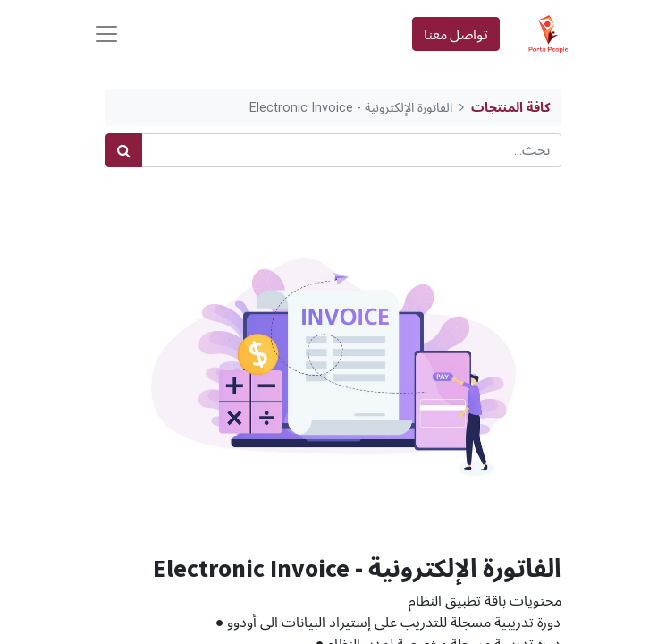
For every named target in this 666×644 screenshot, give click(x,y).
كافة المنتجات (511, 108)
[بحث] (124, 150)
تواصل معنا (456, 34)
